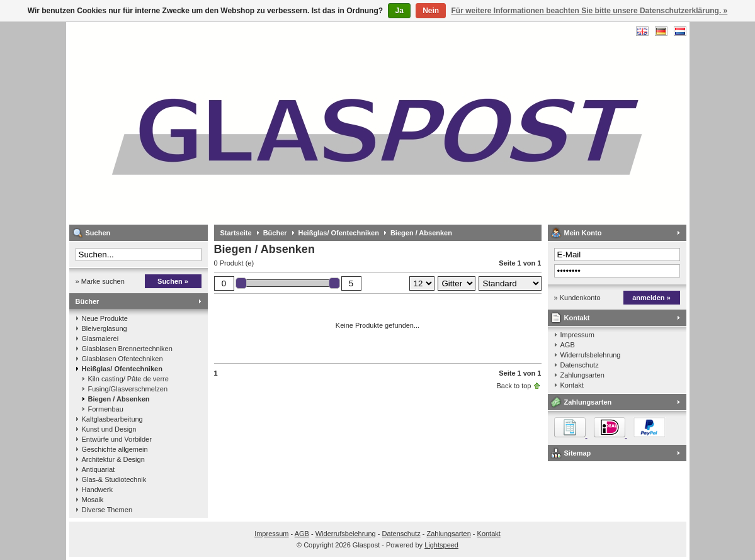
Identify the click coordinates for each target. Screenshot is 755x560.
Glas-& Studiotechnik (114, 479)
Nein (431, 11)
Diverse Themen (107, 510)
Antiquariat (99, 469)
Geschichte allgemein (115, 449)
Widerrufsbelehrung (591, 355)
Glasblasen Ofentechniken (122, 359)
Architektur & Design (113, 459)
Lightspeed (441, 545)
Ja (399, 11)
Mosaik (93, 500)
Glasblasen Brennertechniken (127, 349)
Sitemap (578, 453)
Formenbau (106, 409)
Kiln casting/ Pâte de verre (128, 379)
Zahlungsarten (582, 375)
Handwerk (98, 490)
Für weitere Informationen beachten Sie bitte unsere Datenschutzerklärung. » (590, 11)
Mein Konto (583, 233)
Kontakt (577, 318)
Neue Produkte (105, 318)
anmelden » (651, 298)
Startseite (236, 233)
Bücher (88, 301)
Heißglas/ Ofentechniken (122, 369)
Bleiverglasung (105, 328)
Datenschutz (580, 365)
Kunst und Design (109, 429)
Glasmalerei (100, 339)
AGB (568, 345)
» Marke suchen (100, 281)
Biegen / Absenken (119, 399)
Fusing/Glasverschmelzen (128, 389)
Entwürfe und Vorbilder (117, 439)
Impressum (577, 335)
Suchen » (173, 281)
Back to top (514, 386)
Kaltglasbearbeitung (112, 419)
